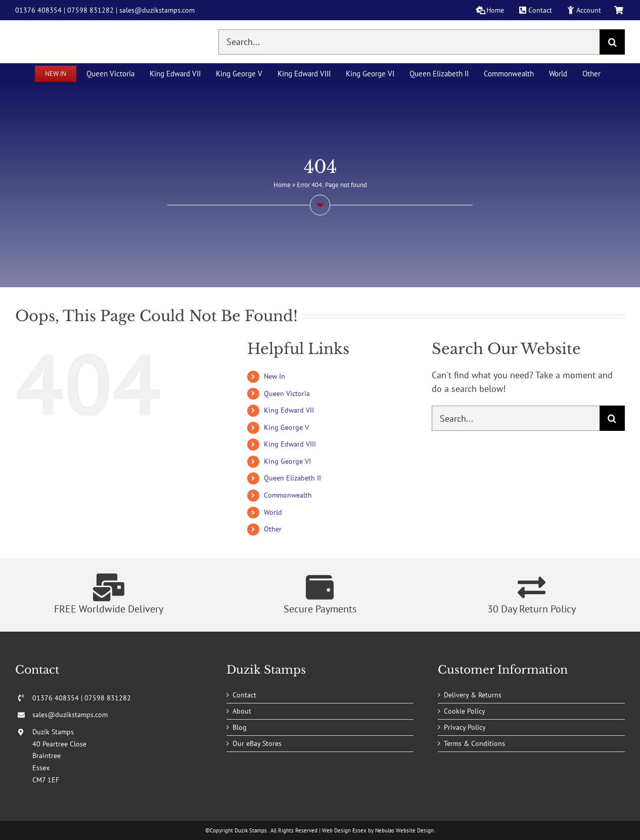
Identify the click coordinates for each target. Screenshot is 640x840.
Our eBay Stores (257, 743)
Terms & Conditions (474, 743)
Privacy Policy (465, 727)
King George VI (287, 461)
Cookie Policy (465, 711)
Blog (240, 727)
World (273, 512)
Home (282, 185)
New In (275, 376)
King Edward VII (289, 410)
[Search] (612, 42)
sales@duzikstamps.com (157, 10)
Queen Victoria (287, 393)
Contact (244, 695)
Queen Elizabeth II (292, 478)
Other (273, 529)
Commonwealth (288, 495)
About (242, 711)
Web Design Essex (344, 830)
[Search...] (409, 42)
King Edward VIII (290, 444)
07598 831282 (90, 10)
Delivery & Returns (473, 695)
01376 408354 (38, 10)
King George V (286, 427)
